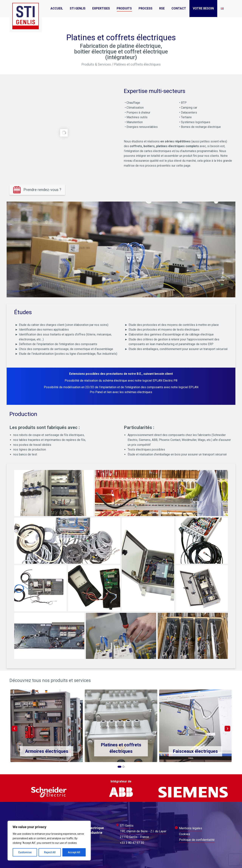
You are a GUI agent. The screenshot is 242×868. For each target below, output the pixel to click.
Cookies (185, 834)
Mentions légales (191, 828)
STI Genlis (127, 826)
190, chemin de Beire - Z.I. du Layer (143, 831)
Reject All (50, 852)
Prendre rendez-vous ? (42, 190)
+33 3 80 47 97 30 (132, 843)
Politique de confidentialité (197, 840)
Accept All (74, 852)
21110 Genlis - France (134, 837)
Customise (25, 852)
